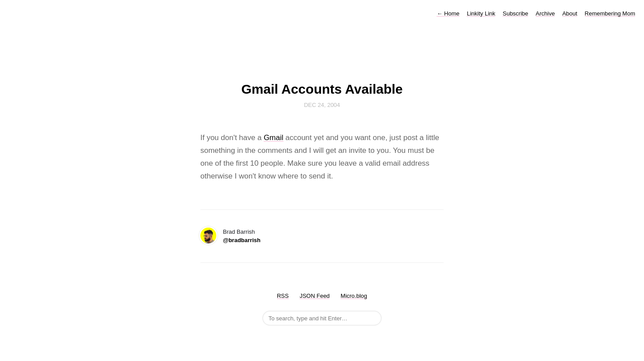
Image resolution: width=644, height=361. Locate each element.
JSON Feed (314, 296)
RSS (283, 296)
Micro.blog (354, 296)
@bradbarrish (242, 240)
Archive (545, 13)
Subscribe (515, 13)
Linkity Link (481, 13)
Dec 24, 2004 (322, 105)
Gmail (273, 138)
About (570, 13)
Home (448, 13)
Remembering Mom (610, 13)
